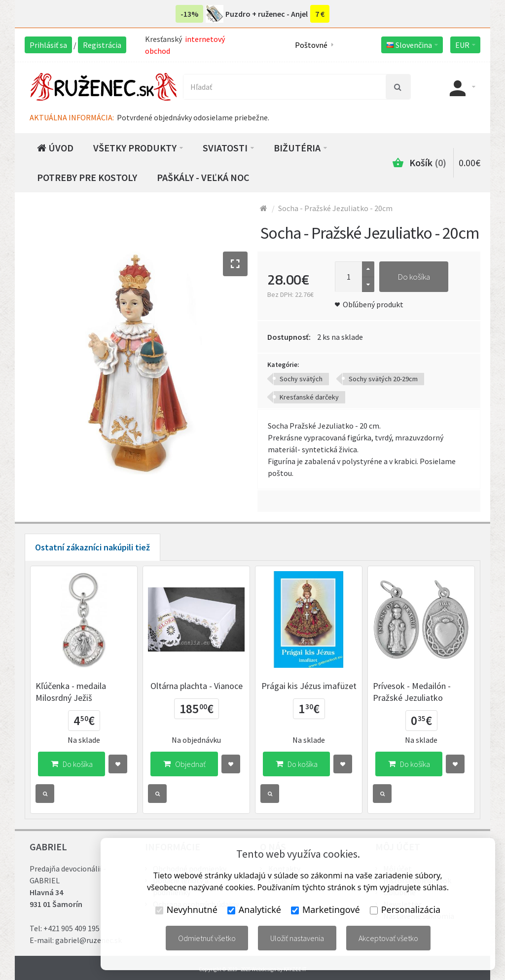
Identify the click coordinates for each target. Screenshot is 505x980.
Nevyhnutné (186, 909)
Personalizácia (405, 909)
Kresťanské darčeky (309, 397)
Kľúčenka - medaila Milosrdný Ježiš (71, 692)
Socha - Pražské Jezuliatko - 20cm (335, 208)
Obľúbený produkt (373, 304)
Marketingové (325, 909)
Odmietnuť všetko (207, 938)
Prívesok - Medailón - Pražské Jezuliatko (412, 692)
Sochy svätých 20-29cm (383, 379)
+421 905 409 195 (72, 928)
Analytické (254, 909)
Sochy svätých (301, 379)
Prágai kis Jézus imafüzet (309, 686)
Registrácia (102, 45)
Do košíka (414, 277)
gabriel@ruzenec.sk (89, 940)
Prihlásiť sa (48, 45)
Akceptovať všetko (388, 938)
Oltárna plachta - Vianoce (197, 686)
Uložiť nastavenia (297, 938)
